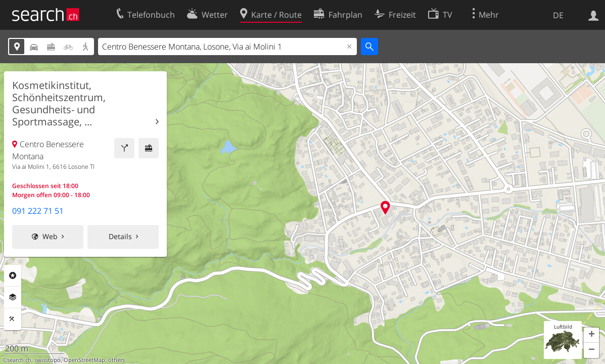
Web (50, 236)
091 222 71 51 (38, 211)
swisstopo (48, 360)
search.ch (19, 360)
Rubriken (13, 276)
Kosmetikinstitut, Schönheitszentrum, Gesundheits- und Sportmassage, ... (59, 104)
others (117, 360)
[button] (591, 335)
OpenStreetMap (84, 360)
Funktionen (13, 319)
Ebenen (13, 297)
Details (120, 236)
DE (558, 15)
